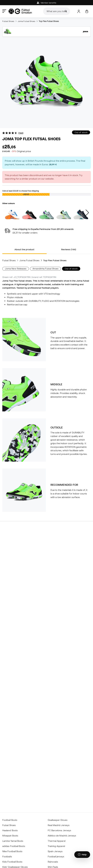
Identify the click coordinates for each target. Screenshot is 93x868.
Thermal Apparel (57, 841)
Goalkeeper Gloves (58, 820)
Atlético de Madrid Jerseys (62, 836)
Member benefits (46, 3)
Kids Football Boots (12, 862)
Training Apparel (56, 846)
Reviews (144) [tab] (69, 249)
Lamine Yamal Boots (13, 841)
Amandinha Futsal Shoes (45, 269)
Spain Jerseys (55, 851)
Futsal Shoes (8, 21)
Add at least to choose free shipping (21, 191)
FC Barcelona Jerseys (59, 830)
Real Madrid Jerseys (59, 825)
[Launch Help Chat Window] (82, 855)
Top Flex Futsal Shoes (49, 21)
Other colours (8, 203)
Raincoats (53, 862)
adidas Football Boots (14, 846)
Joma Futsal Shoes (26, 21)
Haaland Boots (10, 830)
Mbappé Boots (10, 836)
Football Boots (10, 820)
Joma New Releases (16, 269)
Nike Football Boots (12, 851)
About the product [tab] (24, 249)
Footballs (7, 856)
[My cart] (87, 11)
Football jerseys (56, 856)
